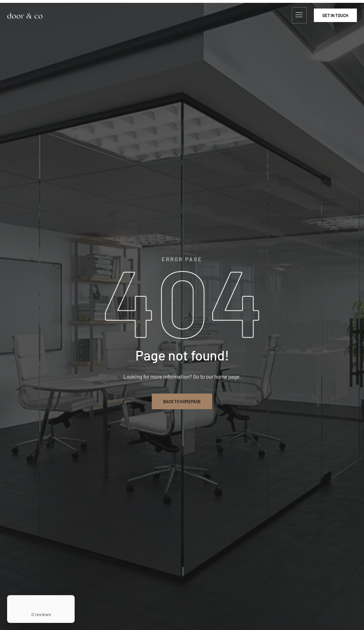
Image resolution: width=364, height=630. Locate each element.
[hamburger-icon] (299, 15)
